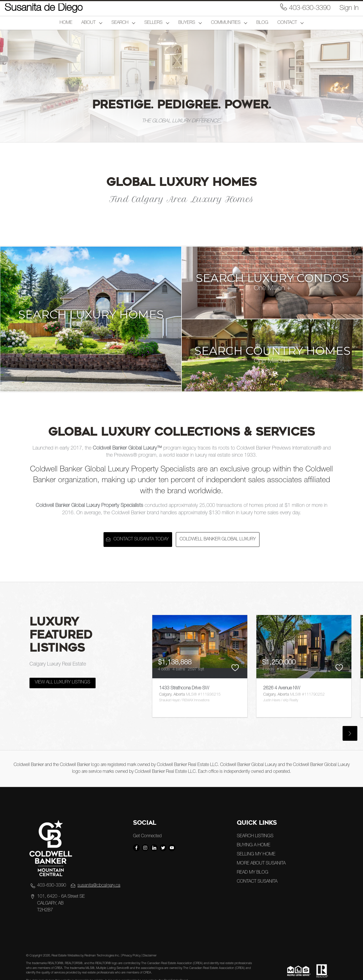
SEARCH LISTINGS (255, 836)
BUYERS (187, 23)
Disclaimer (150, 956)
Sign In (349, 9)
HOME (66, 23)
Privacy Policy (131, 956)
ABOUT (88, 23)
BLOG (262, 23)
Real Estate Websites (66, 956)
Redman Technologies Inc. (103, 956)
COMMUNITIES (226, 23)
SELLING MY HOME (256, 855)
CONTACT (287, 23)
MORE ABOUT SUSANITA (261, 864)
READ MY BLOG (253, 873)
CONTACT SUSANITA (257, 882)
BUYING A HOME (254, 845)
